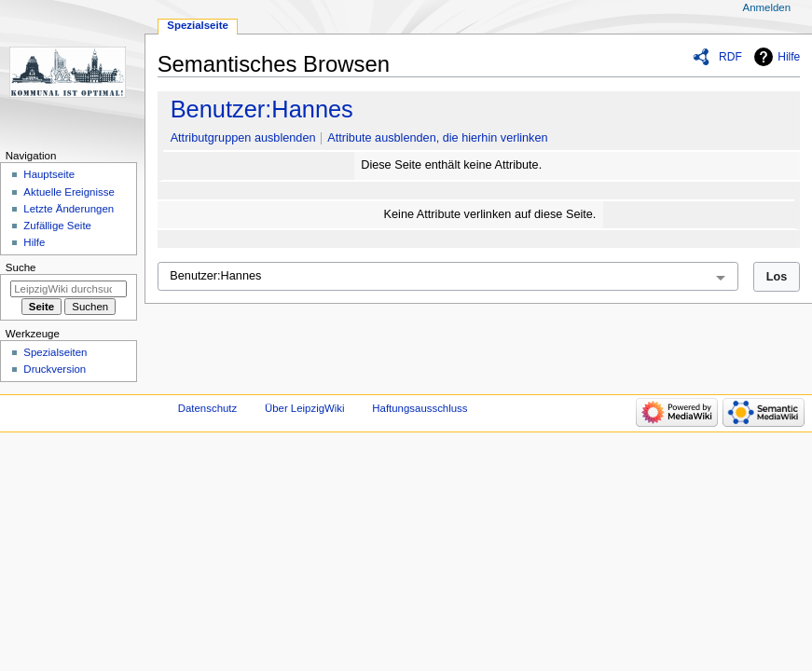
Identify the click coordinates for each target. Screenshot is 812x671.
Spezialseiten (55, 352)
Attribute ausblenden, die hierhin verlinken (437, 138)
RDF (730, 57)
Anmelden (767, 7)
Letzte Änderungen (69, 209)
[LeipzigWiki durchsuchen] (69, 289)
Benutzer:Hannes (262, 109)
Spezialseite (198, 25)
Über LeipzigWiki (305, 408)
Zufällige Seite (57, 226)
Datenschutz (208, 408)
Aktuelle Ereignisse (69, 192)
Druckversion (55, 369)
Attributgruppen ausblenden (243, 138)
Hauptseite (49, 174)
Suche (21, 267)
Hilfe (789, 57)
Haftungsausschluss (420, 408)
